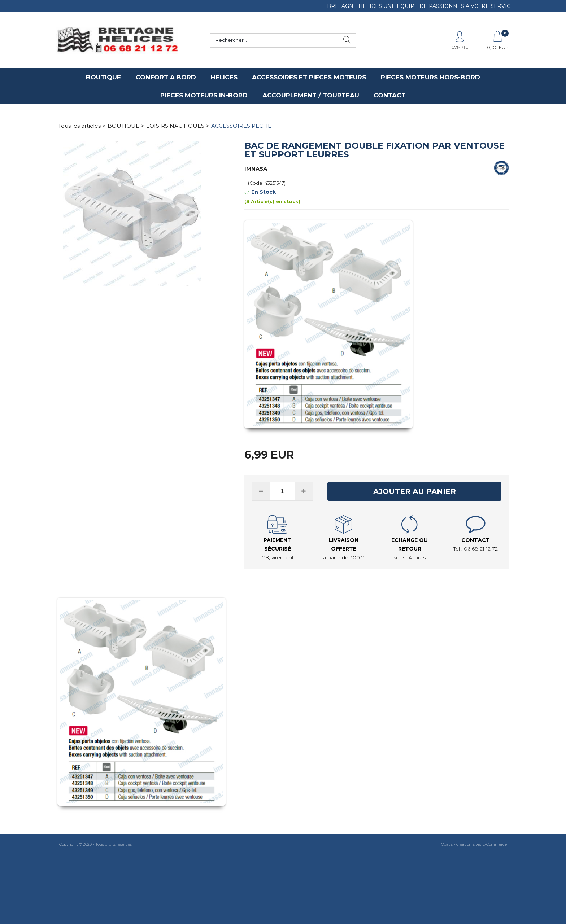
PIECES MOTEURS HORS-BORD (430, 77)
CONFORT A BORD (166, 77)
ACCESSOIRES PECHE (241, 126)
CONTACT (390, 95)
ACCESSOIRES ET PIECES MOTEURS (309, 77)
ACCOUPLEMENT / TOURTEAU (311, 95)
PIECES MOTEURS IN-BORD (204, 95)
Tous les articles (79, 126)
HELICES (224, 77)
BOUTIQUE (103, 77)
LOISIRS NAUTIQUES (175, 126)
